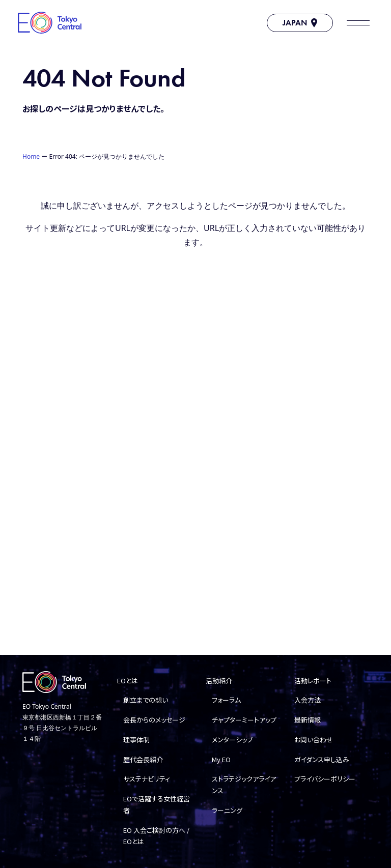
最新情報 (308, 720)
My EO (221, 759)
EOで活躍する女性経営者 (157, 804)
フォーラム (226, 700)
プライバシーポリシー (325, 779)
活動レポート (313, 681)
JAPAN (300, 23)
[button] (358, 23)
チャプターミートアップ (244, 720)
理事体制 (136, 740)
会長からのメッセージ (154, 720)
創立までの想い (146, 700)
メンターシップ (232, 740)
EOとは (128, 681)
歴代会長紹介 (143, 759)
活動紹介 (219, 681)
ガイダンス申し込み (322, 759)
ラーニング (227, 810)
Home (31, 156)
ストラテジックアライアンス (244, 785)
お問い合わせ (314, 740)
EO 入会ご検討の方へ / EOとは (156, 836)
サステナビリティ (147, 779)
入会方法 (308, 700)
